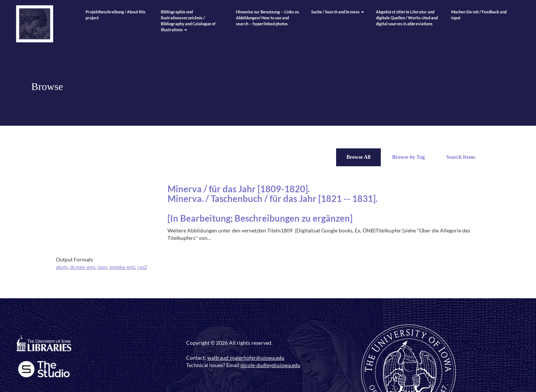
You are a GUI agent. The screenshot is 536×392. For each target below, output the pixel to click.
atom (62, 267)
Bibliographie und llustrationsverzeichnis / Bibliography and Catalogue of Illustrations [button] (188, 21)
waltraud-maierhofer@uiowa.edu (246, 358)
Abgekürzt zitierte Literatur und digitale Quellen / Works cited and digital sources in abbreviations (407, 18)
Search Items (461, 157)
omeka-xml (122, 267)
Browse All (359, 157)
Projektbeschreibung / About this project (116, 15)
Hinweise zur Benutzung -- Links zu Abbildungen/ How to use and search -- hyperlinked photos (267, 18)
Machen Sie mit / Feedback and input (479, 15)
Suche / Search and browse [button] (338, 12)
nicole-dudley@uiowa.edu (270, 365)
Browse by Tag (408, 157)
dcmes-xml (83, 267)
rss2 (142, 267)
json (102, 267)
